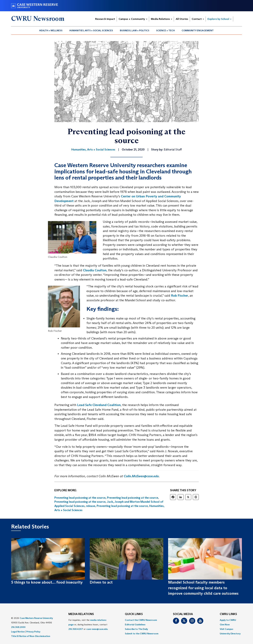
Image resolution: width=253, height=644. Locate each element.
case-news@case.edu (97, 629)
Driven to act (101, 582)
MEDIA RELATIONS (81, 614)
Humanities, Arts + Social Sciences (91, 30)
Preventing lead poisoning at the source (80, 498)
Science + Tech (165, 30)
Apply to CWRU (228, 620)
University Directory (230, 634)
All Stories (182, 19)
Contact (198, 19)
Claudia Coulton (95, 270)
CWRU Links (228, 614)
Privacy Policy (33, 632)
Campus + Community (133, 19)
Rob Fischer (180, 295)
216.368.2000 (18, 627)
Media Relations (162, 19)
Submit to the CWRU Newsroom (142, 634)
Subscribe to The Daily (136, 629)
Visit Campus (226, 629)
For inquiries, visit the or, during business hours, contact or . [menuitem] (88, 625)
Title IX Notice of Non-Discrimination (31, 636)
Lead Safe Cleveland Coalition (99, 405)
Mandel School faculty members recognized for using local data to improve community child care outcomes (203, 588)
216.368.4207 (76, 629)
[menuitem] (51, 30)
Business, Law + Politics (135, 30)
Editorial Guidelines (135, 625)
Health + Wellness (51, 30)
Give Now (225, 625)
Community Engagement (198, 30)
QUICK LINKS (134, 614)
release (91, 506)
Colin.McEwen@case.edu (141, 476)
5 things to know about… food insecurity (47, 582)
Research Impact (105, 19)
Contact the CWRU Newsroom (141, 620)
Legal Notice (18, 632)
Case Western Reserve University (36, 618)
